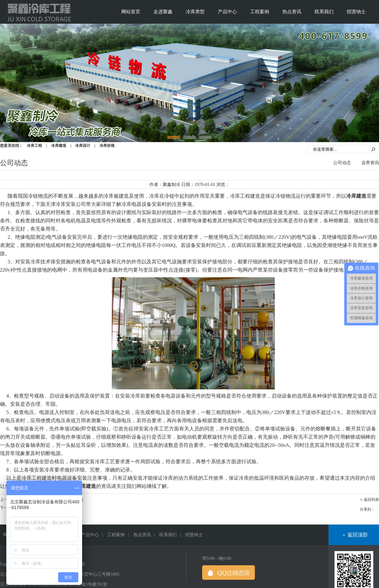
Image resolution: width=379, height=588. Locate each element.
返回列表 (371, 500)
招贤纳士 (356, 12)
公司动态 (342, 163)
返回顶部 (358, 535)
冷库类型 (195, 12)
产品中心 (227, 12)
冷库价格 (107, 146)
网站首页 (131, 12)
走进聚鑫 (163, 12)
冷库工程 (34, 146)
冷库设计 (83, 146)
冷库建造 (59, 146)
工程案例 (260, 12)
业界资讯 (370, 163)
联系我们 (324, 12)
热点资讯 (292, 12)
